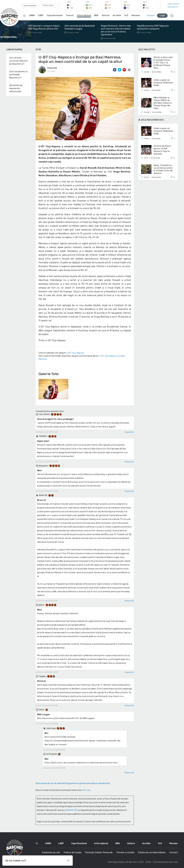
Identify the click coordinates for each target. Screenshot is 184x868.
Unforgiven (52, 754)
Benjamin (42, 466)
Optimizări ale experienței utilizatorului (16, 88)
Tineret (70, 15)
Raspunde (129, 432)
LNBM (32, 15)
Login (162, 15)
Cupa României (55, 15)
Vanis (40, 710)
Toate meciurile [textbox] (30, 6)
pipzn (40, 605)
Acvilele (117, 15)
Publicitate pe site (51, 852)
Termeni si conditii (125, 852)
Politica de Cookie (72, 852)
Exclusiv (151, 15)
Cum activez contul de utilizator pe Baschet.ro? (19, 61)
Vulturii (105, 15)
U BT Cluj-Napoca (75, 353)
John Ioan (51, 728)
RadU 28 (42, 495)
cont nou (86, 790)
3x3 (126, 15)
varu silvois (43, 414)
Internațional (84, 15)
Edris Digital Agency (117, 862)
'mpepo (41, 676)
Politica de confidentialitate (152, 852)
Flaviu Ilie (52, 68)
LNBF (41, 15)
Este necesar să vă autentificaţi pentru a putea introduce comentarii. (73, 783)
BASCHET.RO (71, 810)
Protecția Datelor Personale (99, 852)
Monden (136, 15)
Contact (174, 852)
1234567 (42, 436)
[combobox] (30, 5)
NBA (96, 15)
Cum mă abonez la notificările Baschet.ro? (18, 75)
